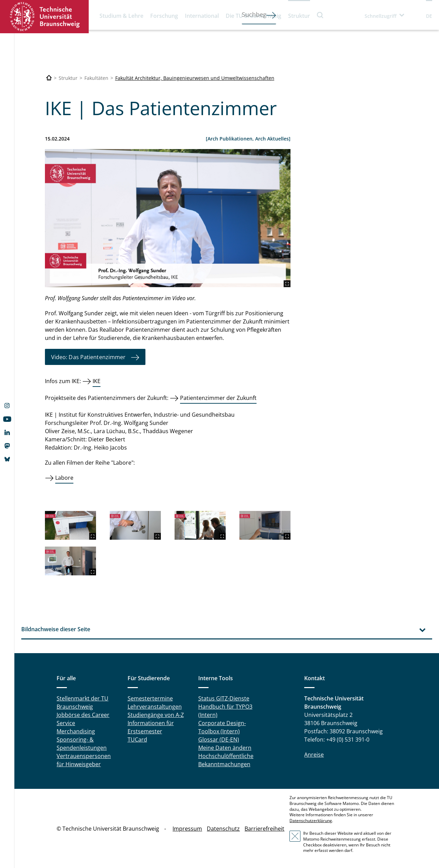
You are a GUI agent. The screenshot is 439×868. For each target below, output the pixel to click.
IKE (97, 381)
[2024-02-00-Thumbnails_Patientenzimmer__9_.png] (70, 561)
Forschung (164, 16)
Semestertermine (150, 698)
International (202, 16)
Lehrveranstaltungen (155, 707)
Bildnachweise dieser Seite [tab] (56, 629)
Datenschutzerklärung (311, 821)
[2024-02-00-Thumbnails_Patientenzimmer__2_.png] (168, 218)
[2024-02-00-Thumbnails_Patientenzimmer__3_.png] (70, 525)
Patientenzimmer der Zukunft (218, 398)
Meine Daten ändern (225, 748)
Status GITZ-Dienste (224, 698)
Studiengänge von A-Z (156, 715)
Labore (64, 478)
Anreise (314, 755)
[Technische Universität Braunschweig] (49, 78)
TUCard (137, 739)
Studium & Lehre (121, 16)
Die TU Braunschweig (253, 16)
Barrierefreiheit (264, 829)
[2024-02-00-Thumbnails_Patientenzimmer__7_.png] (200, 525)
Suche (320, 15)
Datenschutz (223, 829)
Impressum (187, 829)
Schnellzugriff (381, 16)
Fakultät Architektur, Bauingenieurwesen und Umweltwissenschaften (195, 78)
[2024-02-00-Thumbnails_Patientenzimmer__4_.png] (135, 525)
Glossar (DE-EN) (219, 739)
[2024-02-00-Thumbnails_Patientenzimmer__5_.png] (265, 525)
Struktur (299, 16)
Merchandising (76, 731)
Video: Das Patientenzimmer (88, 357)
